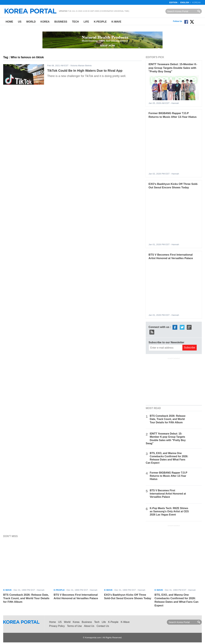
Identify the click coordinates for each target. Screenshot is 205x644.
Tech (75, 22)
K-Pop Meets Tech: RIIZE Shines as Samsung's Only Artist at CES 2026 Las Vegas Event (169, 511)
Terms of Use (74, 626)
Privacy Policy (57, 626)
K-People (100, 22)
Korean (196, 3)
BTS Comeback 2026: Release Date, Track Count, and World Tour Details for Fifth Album (168, 419)
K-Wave (116, 22)
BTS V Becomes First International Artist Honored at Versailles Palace (168, 494)
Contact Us (103, 626)
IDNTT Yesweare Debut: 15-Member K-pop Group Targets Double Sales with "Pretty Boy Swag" (173, 68)
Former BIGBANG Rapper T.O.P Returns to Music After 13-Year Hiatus (168, 476)
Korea (45, 22)
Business (61, 22)
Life (86, 22)
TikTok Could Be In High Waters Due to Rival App (85, 71)
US (20, 22)
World (31, 22)
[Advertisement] (174, 381)
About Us (89, 626)
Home (9, 22)
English (185, 3)
